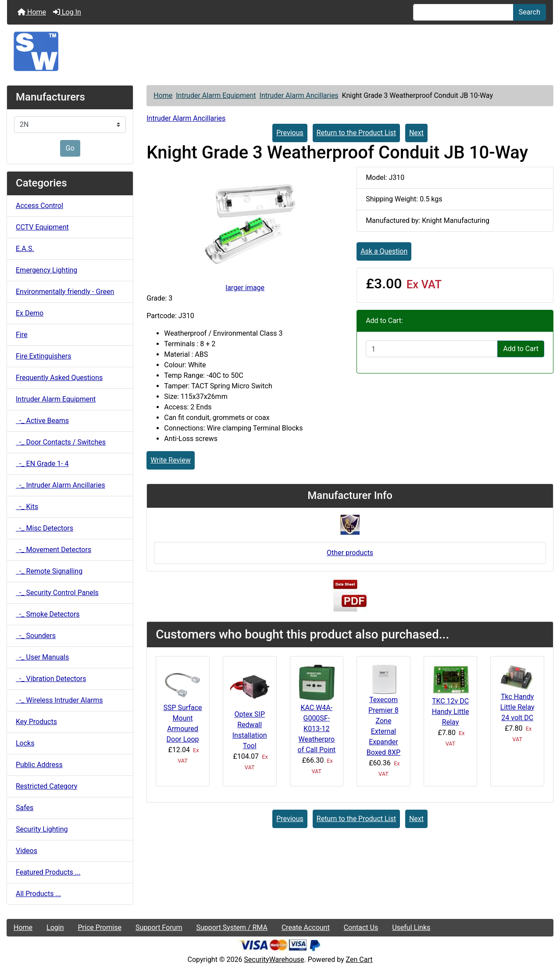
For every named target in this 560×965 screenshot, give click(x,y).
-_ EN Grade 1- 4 (42, 464)
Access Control (39, 206)
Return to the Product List (356, 133)
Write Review (170, 460)
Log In (67, 12)
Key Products (36, 722)
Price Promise (100, 927)
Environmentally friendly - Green (65, 292)
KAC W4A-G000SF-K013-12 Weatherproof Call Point (317, 729)
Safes (25, 808)
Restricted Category (46, 786)
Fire (22, 335)
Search (530, 12)
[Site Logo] (280, 51)
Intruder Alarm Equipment (216, 95)
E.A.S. (25, 249)
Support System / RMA (232, 927)
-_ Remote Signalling (49, 571)
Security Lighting (42, 829)
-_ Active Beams (42, 421)
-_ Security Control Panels (57, 593)
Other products (350, 553)
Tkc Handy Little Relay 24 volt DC (517, 707)
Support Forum (159, 927)
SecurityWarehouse (274, 960)
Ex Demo (30, 313)
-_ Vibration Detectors (51, 679)
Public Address (39, 765)
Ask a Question (384, 251)
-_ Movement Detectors (54, 550)
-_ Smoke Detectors (48, 614)
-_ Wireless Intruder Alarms (59, 700)
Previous (290, 133)
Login (55, 927)
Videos (27, 851)
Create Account (306, 927)
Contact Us (361, 927)
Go (70, 148)
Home (32, 12)
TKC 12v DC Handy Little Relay (451, 712)
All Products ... (38, 894)
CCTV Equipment (42, 227)
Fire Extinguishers (43, 356)
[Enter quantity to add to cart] (432, 349)
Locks (25, 743)
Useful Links (411, 927)
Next (416, 133)
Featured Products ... (48, 872)
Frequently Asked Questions (59, 378)
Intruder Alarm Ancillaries (299, 95)
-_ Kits (27, 507)
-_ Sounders (36, 636)
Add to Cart (521, 349)
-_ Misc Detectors (45, 528)
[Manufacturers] (70, 125)
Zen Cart (359, 960)
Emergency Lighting (46, 270)
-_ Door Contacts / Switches (61, 442)
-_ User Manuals (42, 657)
